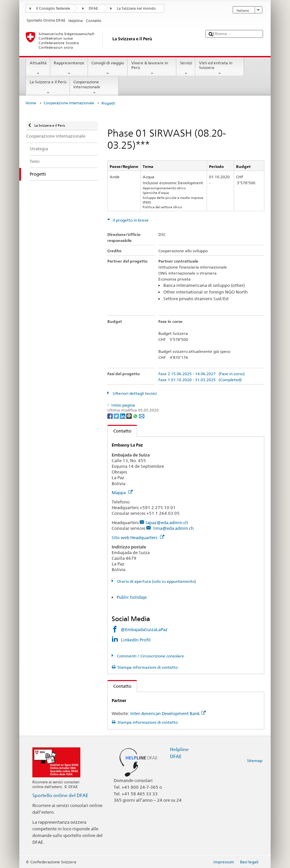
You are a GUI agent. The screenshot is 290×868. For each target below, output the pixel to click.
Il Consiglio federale (53, 8)
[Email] (142, 416)
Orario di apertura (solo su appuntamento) (156, 581)
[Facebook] (110, 416)
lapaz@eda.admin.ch (167, 522)
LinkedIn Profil (136, 640)
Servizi (186, 68)
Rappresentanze (69, 68)
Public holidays (132, 597)
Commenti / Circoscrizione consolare (150, 656)
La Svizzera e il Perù (48, 87)
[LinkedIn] (123, 416)
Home (31, 103)
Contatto (119, 431)
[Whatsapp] (136, 416)
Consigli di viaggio (108, 68)
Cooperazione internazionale (94, 87)
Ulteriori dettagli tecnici (134, 393)
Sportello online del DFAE (60, 795)
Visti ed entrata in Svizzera (220, 68)
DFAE (93, 8)
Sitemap (255, 761)
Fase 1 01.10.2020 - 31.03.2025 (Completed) (200, 380)
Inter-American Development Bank (168, 713)
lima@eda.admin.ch (173, 528)
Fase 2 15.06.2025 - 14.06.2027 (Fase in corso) (201, 374)
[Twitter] (117, 416)
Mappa (122, 492)
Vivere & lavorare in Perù (152, 68)
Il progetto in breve (130, 220)
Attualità (38, 68)
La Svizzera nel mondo (136, 8)
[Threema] (129, 416)
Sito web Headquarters (138, 537)
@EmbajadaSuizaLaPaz (144, 629)
